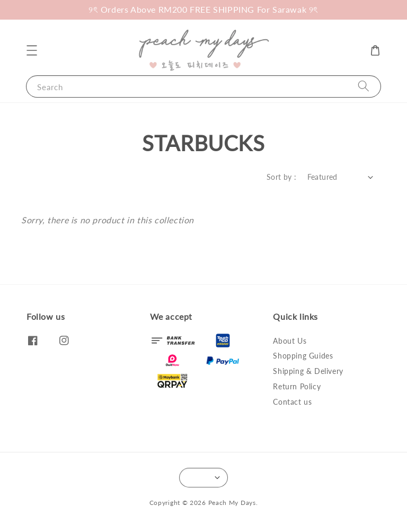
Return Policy (297, 386)
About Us (290, 341)
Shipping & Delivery (308, 371)
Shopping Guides (303, 356)
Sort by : (282, 177)
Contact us (292, 402)
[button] (32, 50)
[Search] (364, 86)
